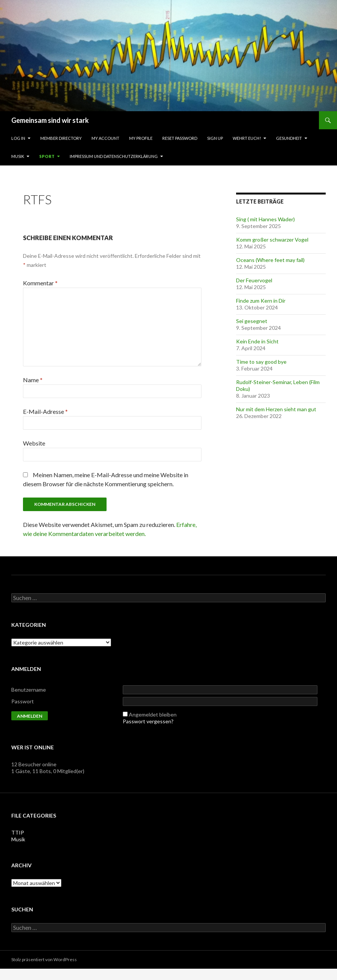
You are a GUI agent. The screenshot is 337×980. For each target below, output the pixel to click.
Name (33, 380)
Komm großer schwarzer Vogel (272, 240)
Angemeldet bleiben (153, 714)
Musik (18, 156)
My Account (105, 138)
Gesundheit (289, 138)
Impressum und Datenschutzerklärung (114, 156)
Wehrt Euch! (247, 138)
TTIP (18, 832)
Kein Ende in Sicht (257, 341)
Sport (47, 156)
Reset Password (180, 138)
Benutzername (29, 690)
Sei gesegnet (252, 321)
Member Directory (61, 138)
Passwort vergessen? (148, 721)
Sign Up (215, 138)
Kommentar (40, 283)
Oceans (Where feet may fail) (270, 260)
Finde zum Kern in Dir (261, 301)
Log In (18, 138)
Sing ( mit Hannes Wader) (265, 219)
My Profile (141, 138)
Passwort (23, 701)
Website (34, 443)
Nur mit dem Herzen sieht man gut (276, 409)
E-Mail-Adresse (45, 411)
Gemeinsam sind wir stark (50, 120)
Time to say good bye (261, 362)
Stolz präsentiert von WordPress (44, 959)
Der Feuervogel (254, 280)
